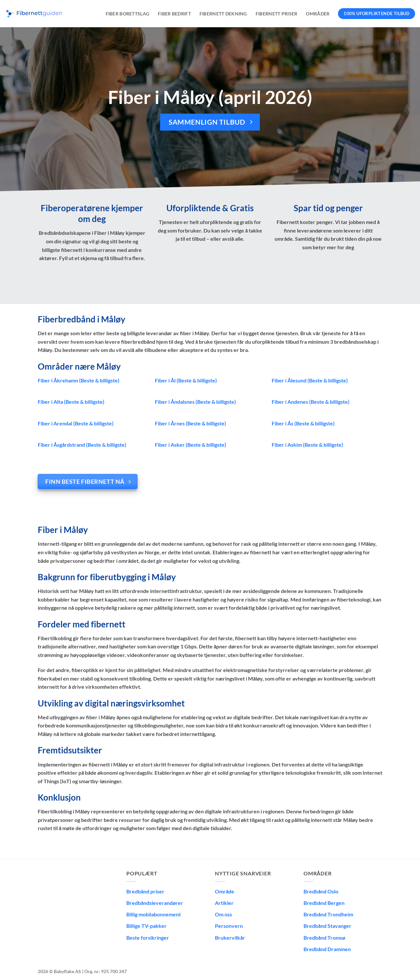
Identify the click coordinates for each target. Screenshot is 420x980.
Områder (318, 14)
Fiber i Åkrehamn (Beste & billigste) (79, 380)
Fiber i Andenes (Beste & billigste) (311, 402)
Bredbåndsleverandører (155, 903)
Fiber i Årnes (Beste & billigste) (190, 423)
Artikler (224, 903)
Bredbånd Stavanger (327, 926)
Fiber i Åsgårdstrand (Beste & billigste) (82, 445)
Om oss (223, 914)
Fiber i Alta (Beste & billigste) (71, 402)
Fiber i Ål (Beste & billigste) (186, 380)
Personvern (229, 926)
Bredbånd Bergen (324, 903)
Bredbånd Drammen (327, 949)
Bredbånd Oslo (321, 891)
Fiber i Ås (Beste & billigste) (303, 423)
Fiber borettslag (128, 14)
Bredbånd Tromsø (324, 938)
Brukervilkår (230, 938)
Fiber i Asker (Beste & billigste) (190, 445)
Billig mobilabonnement (154, 914)
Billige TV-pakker (147, 926)
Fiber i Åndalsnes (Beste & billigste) (195, 402)
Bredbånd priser (145, 891)
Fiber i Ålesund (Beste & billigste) (310, 380)
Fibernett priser (277, 14)
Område (225, 891)
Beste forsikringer (148, 938)
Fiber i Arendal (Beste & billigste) (76, 423)
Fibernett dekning (223, 14)
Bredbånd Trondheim (328, 914)
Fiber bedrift (174, 14)
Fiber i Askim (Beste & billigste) (307, 445)
